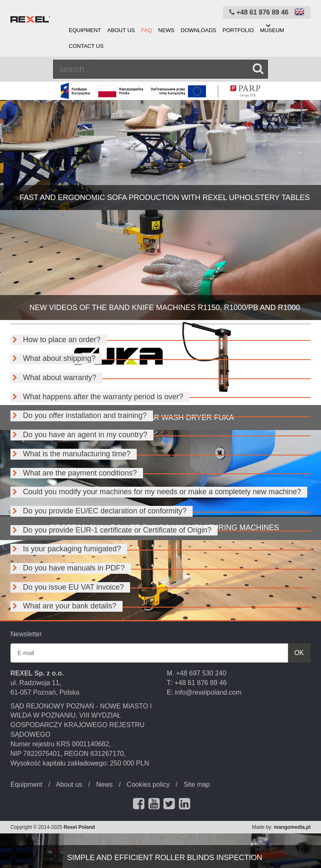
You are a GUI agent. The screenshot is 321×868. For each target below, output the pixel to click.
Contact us (86, 46)
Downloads (199, 30)
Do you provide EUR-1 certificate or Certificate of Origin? (111, 530)
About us (121, 30)
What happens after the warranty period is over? (97, 397)
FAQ (147, 30)
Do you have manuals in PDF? (68, 568)
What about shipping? (53, 358)
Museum (272, 30)
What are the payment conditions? (74, 473)
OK (299, 653)
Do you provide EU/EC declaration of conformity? (98, 511)
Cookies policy (148, 784)
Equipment (85, 30)
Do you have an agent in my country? (79, 435)
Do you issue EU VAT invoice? (67, 587)
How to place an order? (55, 340)
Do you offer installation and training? (79, 415)
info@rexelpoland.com (208, 692)
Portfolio (238, 30)
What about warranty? (53, 378)
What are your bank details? (63, 606)
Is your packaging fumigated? (66, 549)
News (167, 30)
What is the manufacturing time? (70, 454)
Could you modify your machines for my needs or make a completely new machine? (156, 492)
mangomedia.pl (292, 827)
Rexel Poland (79, 827)
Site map (197, 784)
